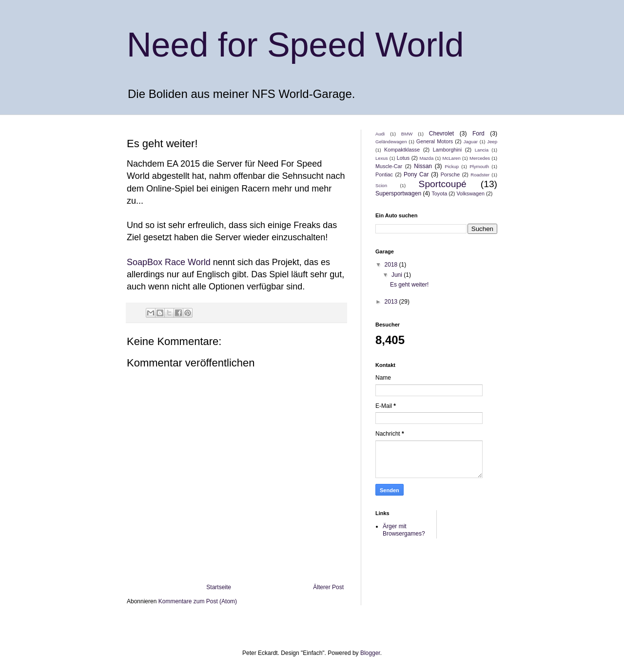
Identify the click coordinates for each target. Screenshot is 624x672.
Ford (478, 134)
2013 (392, 302)
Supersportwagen (398, 193)
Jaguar (471, 142)
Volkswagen (470, 193)
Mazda (427, 158)
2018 (392, 265)
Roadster (480, 175)
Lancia (482, 150)
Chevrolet (441, 134)
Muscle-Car (389, 166)
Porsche (450, 174)
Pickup (452, 166)
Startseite (219, 587)
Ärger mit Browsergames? (404, 530)
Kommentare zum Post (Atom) (198, 601)
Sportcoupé (443, 184)
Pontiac (384, 174)
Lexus (382, 158)
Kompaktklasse (402, 150)
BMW (407, 134)
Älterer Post (328, 587)
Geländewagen (391, 142)
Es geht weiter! (409, 285)
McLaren (451, 158)
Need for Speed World (295, 45)
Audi (380, 134)
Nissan (423, 166)
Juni (398, 275)
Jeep (492, 142)
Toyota (439, 193)
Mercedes (480, 158)
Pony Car (416, 174)
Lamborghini (447, 150)
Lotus (403, 158)
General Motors (435, 141)
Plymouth (479, 166)
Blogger (370, 653)
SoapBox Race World (169, 262)
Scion (381, 185)
